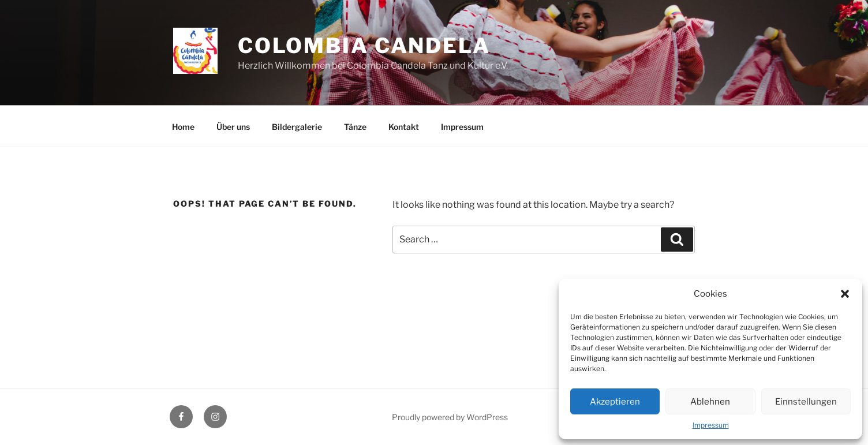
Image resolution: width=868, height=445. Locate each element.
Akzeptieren (615, 402)
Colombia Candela (364, 46)
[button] (845, 294)
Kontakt (404, 127)
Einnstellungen (806, 402)
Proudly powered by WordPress (450, 417)
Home (183, 127)
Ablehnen (710, 402)
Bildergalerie (297, 127)
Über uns (233, 127)
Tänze (355, 127)
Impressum (711, 425)
